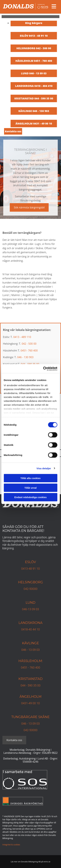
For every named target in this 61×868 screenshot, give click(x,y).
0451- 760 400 (29, 350)
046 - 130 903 (25, 357)
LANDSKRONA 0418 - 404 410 (34, 86)
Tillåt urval (30, 488)
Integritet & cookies (11, 845)
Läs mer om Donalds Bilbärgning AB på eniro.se (30, 862)
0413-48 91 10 (31, 569)
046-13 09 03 (31, 609)
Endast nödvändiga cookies (30, 497)
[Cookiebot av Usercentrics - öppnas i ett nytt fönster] (43, 369)
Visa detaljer (44, 468)
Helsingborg (30, 582)
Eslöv (31, 562)
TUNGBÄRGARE (24, 717)
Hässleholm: (30, 661)
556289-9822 (50, 753)
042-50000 (30, 589)
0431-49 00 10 (31, 703)
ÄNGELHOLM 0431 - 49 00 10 (34, 124)
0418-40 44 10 (31, 629)
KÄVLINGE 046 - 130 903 (34, 111)
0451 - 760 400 (30, 667)
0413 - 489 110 (22, 337)
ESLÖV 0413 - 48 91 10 (34, 36)
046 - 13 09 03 (30, 650)
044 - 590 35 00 (30, 685)
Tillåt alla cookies (31, 478)
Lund (30, 603)
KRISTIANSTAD (30, 679)
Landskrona (30, 623)
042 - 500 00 (29, 344)
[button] (13, 131)
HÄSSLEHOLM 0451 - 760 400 (34, 61)
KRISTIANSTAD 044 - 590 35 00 (34, 98)
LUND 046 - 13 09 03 (34, 73)
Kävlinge (31, 643)
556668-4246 (30, 762)
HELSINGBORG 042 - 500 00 (34, 48)
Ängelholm (30, 697)
